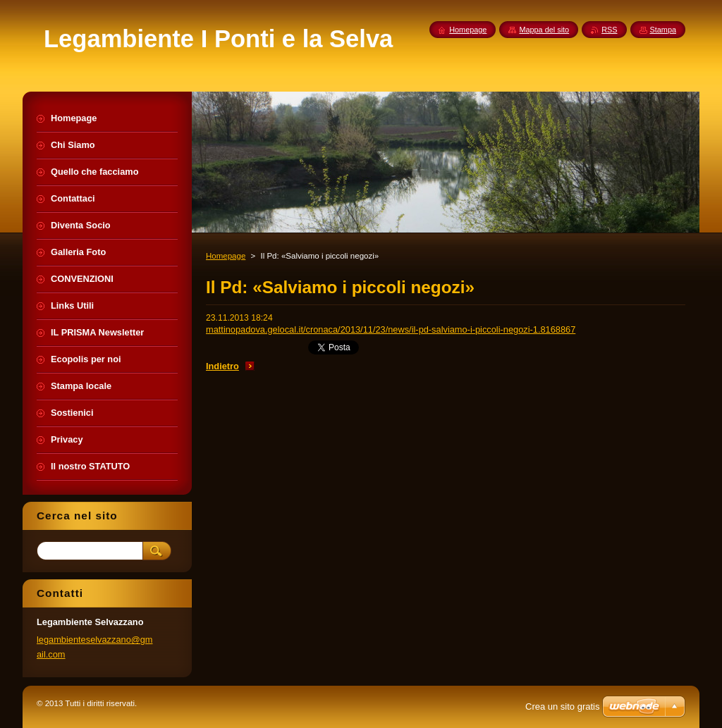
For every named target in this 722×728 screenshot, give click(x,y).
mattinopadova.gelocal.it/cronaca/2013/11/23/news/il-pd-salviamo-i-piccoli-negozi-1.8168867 (391, 329)
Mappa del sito (544, 30)
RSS (609, 30)
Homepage (226, 256)
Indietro (222, 366)
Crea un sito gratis (563, 707)
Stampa (663, 30)
